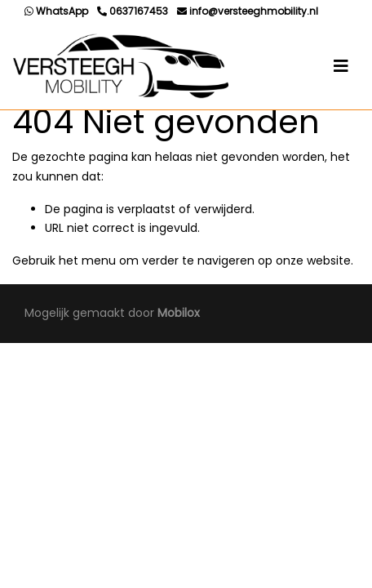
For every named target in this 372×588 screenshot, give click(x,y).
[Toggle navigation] (341, 66)
